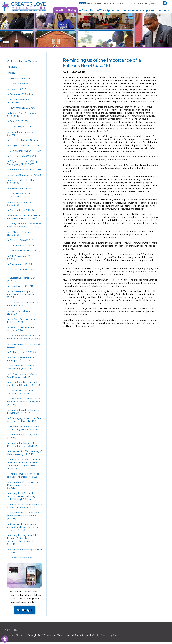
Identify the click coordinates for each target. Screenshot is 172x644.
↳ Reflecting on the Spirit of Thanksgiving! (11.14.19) (21, 367)
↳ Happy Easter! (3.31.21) (20, 286)
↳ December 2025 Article (20, 94)
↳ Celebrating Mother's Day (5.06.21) (21, 279)
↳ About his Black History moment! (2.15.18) (24, 551)
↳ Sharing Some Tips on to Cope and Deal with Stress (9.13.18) (23, 475)
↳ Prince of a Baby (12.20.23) (22, 156)
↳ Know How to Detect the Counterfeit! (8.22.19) (21, 392)
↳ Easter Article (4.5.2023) (20, 210)
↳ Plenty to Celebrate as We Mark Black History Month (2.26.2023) (24, 225)
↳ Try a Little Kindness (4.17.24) (23, 140)
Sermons (163, 10)
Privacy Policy (10, 630)
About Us (86, 10)
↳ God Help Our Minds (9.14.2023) (24, 175)
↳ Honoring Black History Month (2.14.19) (23, 436)
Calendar (98, 3)
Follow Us (131, 3)
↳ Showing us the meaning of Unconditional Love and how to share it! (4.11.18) (23, 527)
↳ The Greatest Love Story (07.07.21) (20, 271)
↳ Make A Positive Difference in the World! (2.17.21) (23, 304)
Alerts (90, 3)
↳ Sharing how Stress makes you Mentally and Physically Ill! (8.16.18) (23, 485)
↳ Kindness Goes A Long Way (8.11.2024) (22, 114)
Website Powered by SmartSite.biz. (109, 635)
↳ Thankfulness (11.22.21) (20, 245)
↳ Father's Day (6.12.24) (19, 126)
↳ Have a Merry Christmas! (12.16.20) (20, 312)
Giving (72, 10)
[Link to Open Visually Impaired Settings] (5, 639)
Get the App (142, 3)
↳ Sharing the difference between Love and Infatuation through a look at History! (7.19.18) (24, 496)
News (106, 3)
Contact (121, 3)
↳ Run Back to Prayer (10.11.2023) (25, 169)
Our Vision (12, 67)
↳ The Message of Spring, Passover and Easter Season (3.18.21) (21, 294)
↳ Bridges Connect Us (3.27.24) (23, 145)
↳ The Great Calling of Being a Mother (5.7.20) (22, 320)
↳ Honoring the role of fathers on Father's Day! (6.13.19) (24, 411)
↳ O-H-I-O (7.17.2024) (18, 121)
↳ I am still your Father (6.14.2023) (19, 195)
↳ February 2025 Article (19, 89)
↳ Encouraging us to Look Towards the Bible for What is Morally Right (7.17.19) (24, 401)
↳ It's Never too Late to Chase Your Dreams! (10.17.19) (22, 375)
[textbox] (156, 3)
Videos (82, 3)
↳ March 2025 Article (18, 84)
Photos (113, 3)
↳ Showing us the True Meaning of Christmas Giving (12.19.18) (24, 453)
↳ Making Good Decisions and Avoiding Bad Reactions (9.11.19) (24, 383)
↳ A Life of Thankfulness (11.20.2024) (19, 101)
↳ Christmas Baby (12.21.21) (21, 240)
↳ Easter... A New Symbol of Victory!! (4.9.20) (21, 329)
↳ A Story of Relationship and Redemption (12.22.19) (22, 359)
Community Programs (139, 10)
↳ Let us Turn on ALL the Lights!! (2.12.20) (24, 345)
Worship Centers (109, 10)
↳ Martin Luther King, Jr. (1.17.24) (24, 151)
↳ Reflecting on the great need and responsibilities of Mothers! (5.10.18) (23, 516)
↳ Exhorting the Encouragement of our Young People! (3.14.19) (23, 428)
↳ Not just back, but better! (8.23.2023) (21, 181)
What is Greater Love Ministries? (23, 61)
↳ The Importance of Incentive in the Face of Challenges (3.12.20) (24, 337)
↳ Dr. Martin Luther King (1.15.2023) (19, 233)
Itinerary (11, 73)
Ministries (8, 635)
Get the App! (24, 610)
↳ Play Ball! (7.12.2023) (19, 188)
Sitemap (20, 635)
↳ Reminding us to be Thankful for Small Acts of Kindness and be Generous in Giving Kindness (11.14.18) (24, 464)
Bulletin (60, 10)
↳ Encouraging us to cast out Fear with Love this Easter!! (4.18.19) (24, 420)
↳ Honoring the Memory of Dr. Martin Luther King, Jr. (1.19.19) (23, 444)
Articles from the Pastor (19, 78)
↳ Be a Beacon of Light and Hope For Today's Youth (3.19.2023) (24, 217)
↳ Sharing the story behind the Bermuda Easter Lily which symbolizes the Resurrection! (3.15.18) (23, 540)
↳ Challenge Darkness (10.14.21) (24, 251)
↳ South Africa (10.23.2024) (21, 108)
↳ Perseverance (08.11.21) (21, 264)
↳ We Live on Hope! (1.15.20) (22, 352)
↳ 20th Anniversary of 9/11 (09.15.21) (21, 257)
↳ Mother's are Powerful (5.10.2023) (19, 203)
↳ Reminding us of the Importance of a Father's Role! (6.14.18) (25, 506)
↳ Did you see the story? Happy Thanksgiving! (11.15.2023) (23, 163)
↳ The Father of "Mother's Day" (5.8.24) (23, 133)
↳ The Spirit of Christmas (19, 557)
